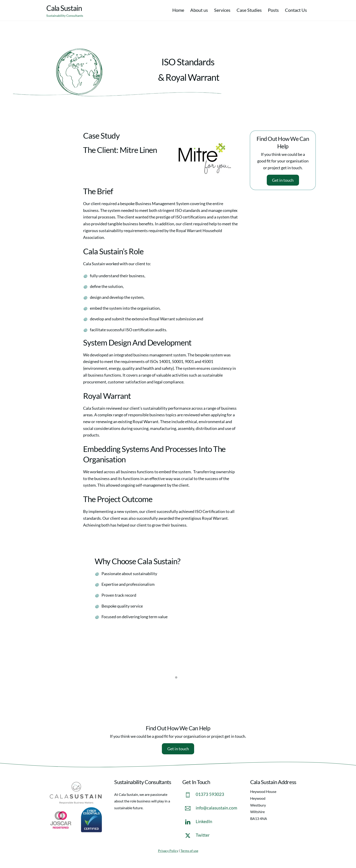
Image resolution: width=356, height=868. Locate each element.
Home (178, 10)
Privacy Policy (168, 851)
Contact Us (296, 10)
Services (222, 10)
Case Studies (249, 10)
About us (199, 10)
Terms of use (189, 851)
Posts (273, 10)
